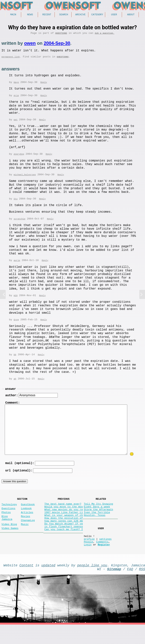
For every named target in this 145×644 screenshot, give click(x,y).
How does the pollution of (64, 531)
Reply (44, 85)
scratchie (19, 223)
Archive (81, 15)
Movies (26, 528)
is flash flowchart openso (64, 542)
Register (104, 562)
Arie (16, 99)
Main (13, 15)
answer (11, 395)
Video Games (10, 542)
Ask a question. (105, 34)
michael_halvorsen (25, 178)
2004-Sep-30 (57, 44)
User (114, 15)
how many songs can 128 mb (64, 535)
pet (16, 123)
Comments (102, 558)
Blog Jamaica (7, 530)
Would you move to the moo (64, 517)
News (30, 15)
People (88, 558)
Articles (27, 523)
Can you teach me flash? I (64, 546)
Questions (61, 34)
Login (88, 562)
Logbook (26, 519)
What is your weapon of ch (64, 528)
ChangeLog (28, 533)
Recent (47, 15)
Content (26, 583)
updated (48, 583)
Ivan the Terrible (97, 524)
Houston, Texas (95, 528)
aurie (17, 265)
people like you (92, 583)
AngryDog (19, 158)
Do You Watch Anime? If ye (64, 539)
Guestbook (28, 514)
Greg (16, 324)
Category (97, 15)
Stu (16, 203)
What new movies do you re (64, 521)
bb (15, 359)
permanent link (11, 59)
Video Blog (9, 538)
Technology (9, 514)
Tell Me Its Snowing (98, 513)
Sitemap (114, 588)
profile (89, 554)
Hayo (16, 85)
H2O (16, 300)
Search (64, 15)
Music (25, 538)
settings (105, 554)
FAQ (130, 588)
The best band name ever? (63, 513)
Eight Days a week (97, 517)
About (131, 15)
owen (30, 44)
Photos (6, 523)
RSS (142, 588)
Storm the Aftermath (98, 521)
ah (15, 384)
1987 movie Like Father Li (64, 524)
